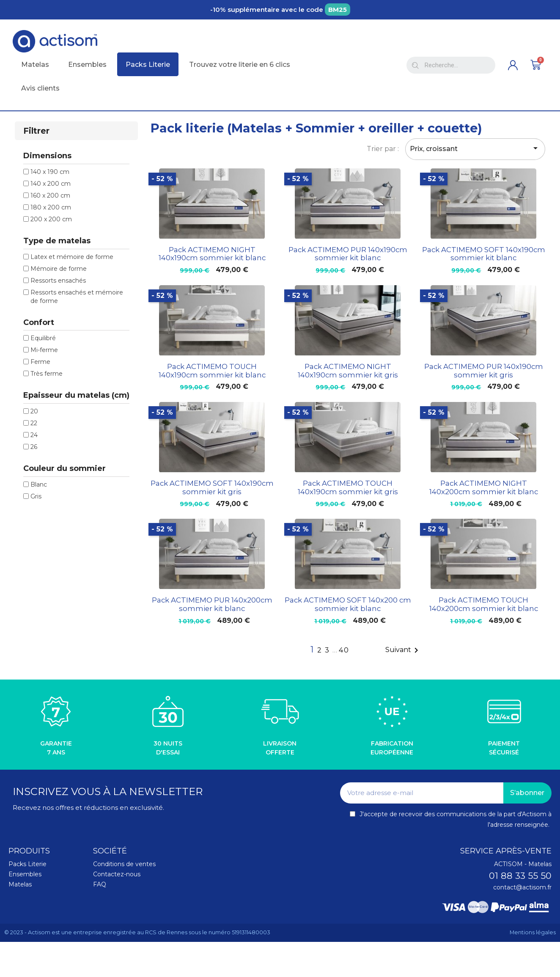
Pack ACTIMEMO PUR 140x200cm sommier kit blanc (212, 604)
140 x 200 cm (51, 184)
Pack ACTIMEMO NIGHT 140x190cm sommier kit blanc (212, 254)
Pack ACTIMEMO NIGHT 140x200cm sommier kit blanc (484, 487)
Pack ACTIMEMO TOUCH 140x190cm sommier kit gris (348, 487)
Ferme (40, 362)
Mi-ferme (44, 350)
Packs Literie (27, 864)
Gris (36, 496)
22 (34, 423)
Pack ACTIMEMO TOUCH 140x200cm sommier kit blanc (484, 604)
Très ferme (47, 374)
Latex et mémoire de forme (72, 257)
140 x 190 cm (50, 172)
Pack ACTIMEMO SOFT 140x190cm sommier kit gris (212, 487)
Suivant (403, 650)
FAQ (100, 884)
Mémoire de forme (59, 269)
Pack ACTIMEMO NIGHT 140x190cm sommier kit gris (348, 371)
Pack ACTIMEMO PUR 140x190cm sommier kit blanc (348, 254)
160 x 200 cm (50, 195)
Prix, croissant (475, 148)
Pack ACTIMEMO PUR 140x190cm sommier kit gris (484, 371)
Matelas (20, 884)
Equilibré (43, 338)
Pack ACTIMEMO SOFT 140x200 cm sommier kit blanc (348, 604)
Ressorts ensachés (58, 281)
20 (34, 411)
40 (344, 650)
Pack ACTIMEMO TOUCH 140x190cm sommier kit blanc (212, 371)
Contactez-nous (117, 874)
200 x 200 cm (51, 219)
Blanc (39, 484)
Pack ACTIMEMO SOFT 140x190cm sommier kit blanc (484, 254)
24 (34, 435)
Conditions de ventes (124, 864)
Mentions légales (533, 932)
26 (34, 447)
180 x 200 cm (51, 207)
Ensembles (25, 874)
